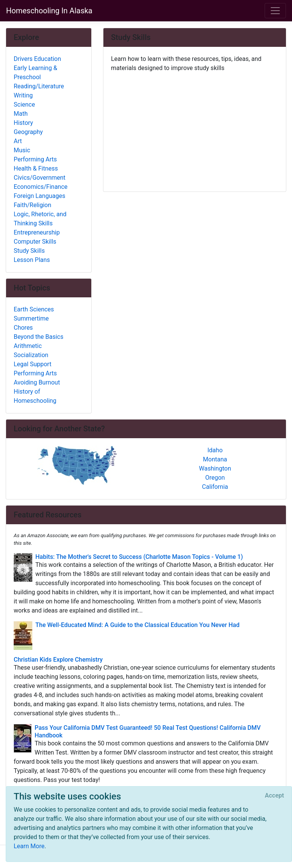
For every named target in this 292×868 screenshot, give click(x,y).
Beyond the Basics (39, 337)
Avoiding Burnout (37, 382)
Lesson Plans (32, 260)
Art (18, 141)
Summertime (31, 318)
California (215, 487)
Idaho (215, 450)
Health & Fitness (36, 168)
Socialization (31, 355)
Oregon (215, 478)
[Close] (275, 796)
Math (21, 114)
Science (24, 105)
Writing (23, 95)
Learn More (29, 846)
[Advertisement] (195, 129)
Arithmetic (28, 346)
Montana (215, 459)
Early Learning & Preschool (35, 73)
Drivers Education (37, 59)
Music (22, 150)
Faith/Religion (33, 205)
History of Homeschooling (35, 396)
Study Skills (29, 251)
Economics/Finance (41, 187)
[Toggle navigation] (275, 11)
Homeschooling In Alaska (49, 11)
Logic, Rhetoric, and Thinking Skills (40, 219)
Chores (23, 328)
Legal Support (33, 364)
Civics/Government (40, 178)
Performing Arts (35, 159)
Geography (28, 132)
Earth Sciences (34, 309)
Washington (215, 468)
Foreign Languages (40, 196)
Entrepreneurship (37, 232)
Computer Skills (35, 242)
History (23, 123)
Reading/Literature (39, 86)
